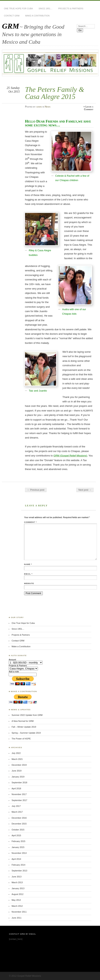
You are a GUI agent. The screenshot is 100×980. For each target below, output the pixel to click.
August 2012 (17, 894)
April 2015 (16, 835)
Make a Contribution (37, 16)
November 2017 (19, 794)
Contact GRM (12, 16)
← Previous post (36, 490)
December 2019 (19, 765)
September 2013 (19, 871)
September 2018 (19, 782)
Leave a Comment (89, 108)
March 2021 (17, 759)
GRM (11, 26)
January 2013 (18, 888)
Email (28, 574)
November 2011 (19, 912)
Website (29, 583)
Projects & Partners (71, 9)
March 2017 (17, 812)
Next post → (85, 490)
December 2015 (19, 824)
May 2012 (16, 900)
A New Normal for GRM (23, 721)
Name (28, 564)
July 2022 (16, 753)
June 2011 (16, 918)
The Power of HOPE (21, 739)
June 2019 (16, 771)
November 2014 (19, 853)
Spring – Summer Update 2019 (26, 733)
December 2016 (19, 818)
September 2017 (19, 800)
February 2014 (18, 865)
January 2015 (18, 847)
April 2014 (16, 859)
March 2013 (17, 882)
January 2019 (18, 777)
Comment (30, 522)
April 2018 (16, 788)
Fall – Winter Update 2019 (24, 727)
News (48, 107)
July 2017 (16, 806)
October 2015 (18, 830)
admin (39, 107)
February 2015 (18, 841)
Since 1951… (45, 9)
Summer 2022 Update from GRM (27, 715)
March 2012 (17, 906)
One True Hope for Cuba (18, 9)
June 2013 (16, 877)
